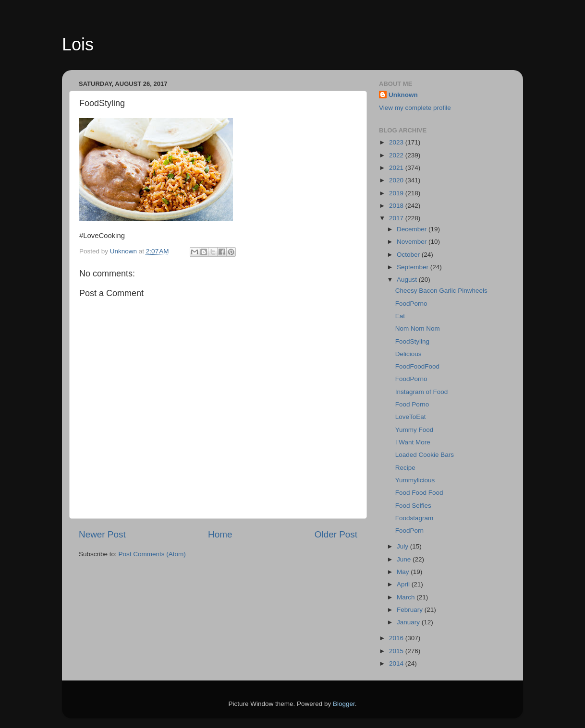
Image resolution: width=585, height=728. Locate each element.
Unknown (403, 95)
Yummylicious (415, 480)
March (407, 597)
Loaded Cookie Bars (425, 455)
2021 (397, 168)
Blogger (344, 704)
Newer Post (102, 534)
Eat (400, 316)
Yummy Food (414, 430)
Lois (78, 44)
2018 (397, 206)
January (409, 622)
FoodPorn (409, 531)
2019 (397, 193)
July (403, 546)
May (404, 572)
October (409, 255)
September (414, 267)
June (405, 559)
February (411, 610)
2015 (397, 651)
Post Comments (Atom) (152, 554)
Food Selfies (413, 506)
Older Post (336, 534)
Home (220, 534)
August (408, 280)
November (413, 242)
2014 (397, 663)
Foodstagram (414, 518)
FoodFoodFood (417, 366)
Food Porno (412, 404)
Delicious (408, 354)
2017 (397, 218)
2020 (397, 180)
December (413, 229)
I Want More (413, 442)
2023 (397, 142)
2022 (397, 155)
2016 (397, 638)
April (404, 584)
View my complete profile (415, 108)
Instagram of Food (422, 392)
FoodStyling (412, 341)
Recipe (405, 468)
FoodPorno (411, 304)
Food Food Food (419, 493)
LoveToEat (411, 417)
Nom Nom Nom (418, 328)
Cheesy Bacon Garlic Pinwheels (441, 291)
